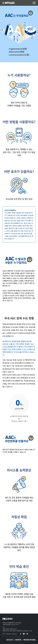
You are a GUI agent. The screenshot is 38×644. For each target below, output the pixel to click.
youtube (24, 634)
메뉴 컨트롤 (34, 3)
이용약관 (18, 640)
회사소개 (10, 640)
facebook (20, 634)
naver (27, 634)
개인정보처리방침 (29, 640)
